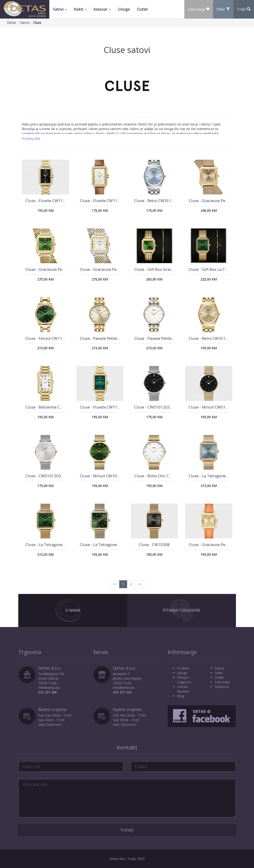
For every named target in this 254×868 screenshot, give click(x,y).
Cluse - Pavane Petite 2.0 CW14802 (165, 338)
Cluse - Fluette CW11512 (48, 201)
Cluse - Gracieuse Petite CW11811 (56, 269)
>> (139, 584)
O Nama (73, 610)
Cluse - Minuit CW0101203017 (216, 407)
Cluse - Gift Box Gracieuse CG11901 (166, 269)
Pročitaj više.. (32, 139)
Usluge (124, 9)
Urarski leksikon (183, 689)
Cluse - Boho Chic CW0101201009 (165, 476)
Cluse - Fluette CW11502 (102, 407)
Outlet (142, 9)
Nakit (80, 9)
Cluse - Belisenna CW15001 (50, 407)
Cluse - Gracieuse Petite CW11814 (110, 269)
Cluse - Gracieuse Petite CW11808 (219, 545)
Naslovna (222, 687)
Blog (181, 696)
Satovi (60, 9)
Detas (11, 23)
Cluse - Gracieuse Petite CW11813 (219, 201)
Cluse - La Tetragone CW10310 (216, 476)
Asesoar (102, 9)
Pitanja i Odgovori (181, 610)
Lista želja (222, 682)
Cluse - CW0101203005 (155, 407)
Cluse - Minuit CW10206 (102, 476)
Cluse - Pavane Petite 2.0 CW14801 (111, 338)
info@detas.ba (49, 688)
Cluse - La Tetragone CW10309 (53, 545)
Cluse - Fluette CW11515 (102, 201)
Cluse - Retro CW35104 (209, 338)
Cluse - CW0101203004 (47, 476)
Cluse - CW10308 (154, 545)
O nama (183, 668)
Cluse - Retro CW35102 (155, 201)
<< (115, 584)
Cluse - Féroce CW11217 (47, 338)
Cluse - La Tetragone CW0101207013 (113, 545)
